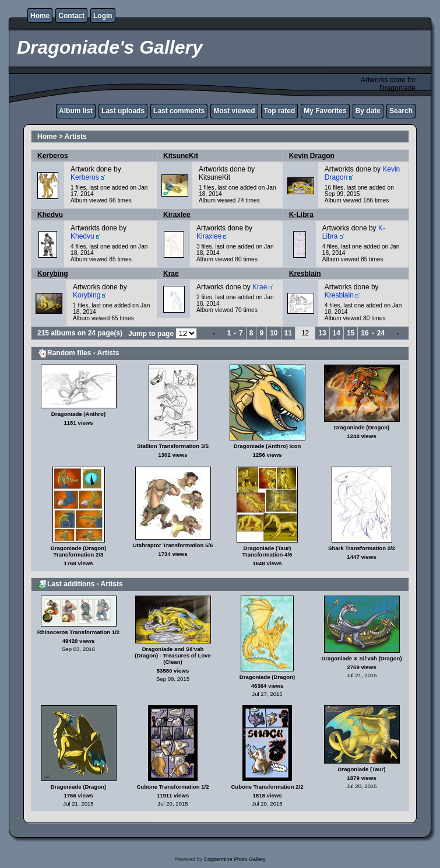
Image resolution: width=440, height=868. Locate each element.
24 (381, 333)
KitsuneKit (181, 156)
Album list (76, 111)
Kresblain (305, 274)
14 (337, 333)
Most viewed (234, 111)
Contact (71, 16)
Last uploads (123, 111)
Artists (76, 136)
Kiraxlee (177, 215)
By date (368, 111)
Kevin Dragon (312, 156)
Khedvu (50, 215)
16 (365, 333)
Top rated (280, 111)
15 (351, 333)
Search (401, 111)
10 (274, 333)
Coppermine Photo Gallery (234, 859)
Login (103, 16)
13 (322, 333)
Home (40, 16)
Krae (171, 274)
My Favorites (325, 111)
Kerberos (53, 156)
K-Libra (301, 215)
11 (288, 333)
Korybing (53, 274)
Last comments (179, 111)
